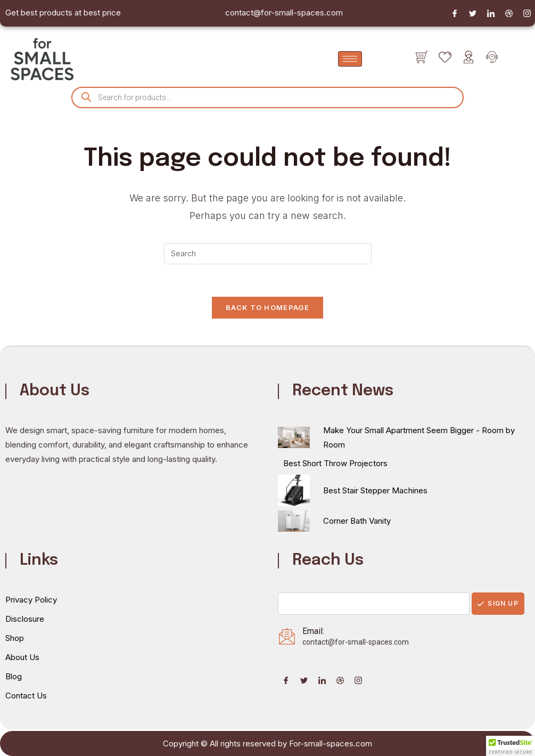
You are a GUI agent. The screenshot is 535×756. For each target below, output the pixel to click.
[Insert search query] (268, 254)
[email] (374, 604)
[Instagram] (527, 13)
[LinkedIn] (491, 13)
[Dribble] (509, 13)
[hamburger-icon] (350, 59)
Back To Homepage (267, 307)
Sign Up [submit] (498, 603)
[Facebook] (455, 13)
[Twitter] (473, 13)
